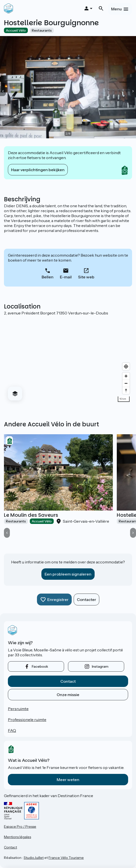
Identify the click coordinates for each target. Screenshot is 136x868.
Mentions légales (17, 837)
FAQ (12, 730)
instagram (100, 666)
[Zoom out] (126, 383)
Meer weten (68, 780)
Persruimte (18, 709)
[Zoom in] (126, 376)
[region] (68, 360)
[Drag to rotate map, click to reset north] (126, 390)
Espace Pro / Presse (20, 827)
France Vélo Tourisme (66, 858)
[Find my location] (126, 366)
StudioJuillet (34, 858)
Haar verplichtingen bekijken (38, 170)
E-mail (66, 277)
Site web (86, 277)
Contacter (86, 599)
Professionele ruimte (27, 720)
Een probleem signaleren (68, 574)
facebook (40, 666)
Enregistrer (58, 599)
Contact (68, 681)
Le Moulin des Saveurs (31, 515)
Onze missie (68, 695)
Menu (116, 9)
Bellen (48, 277)
